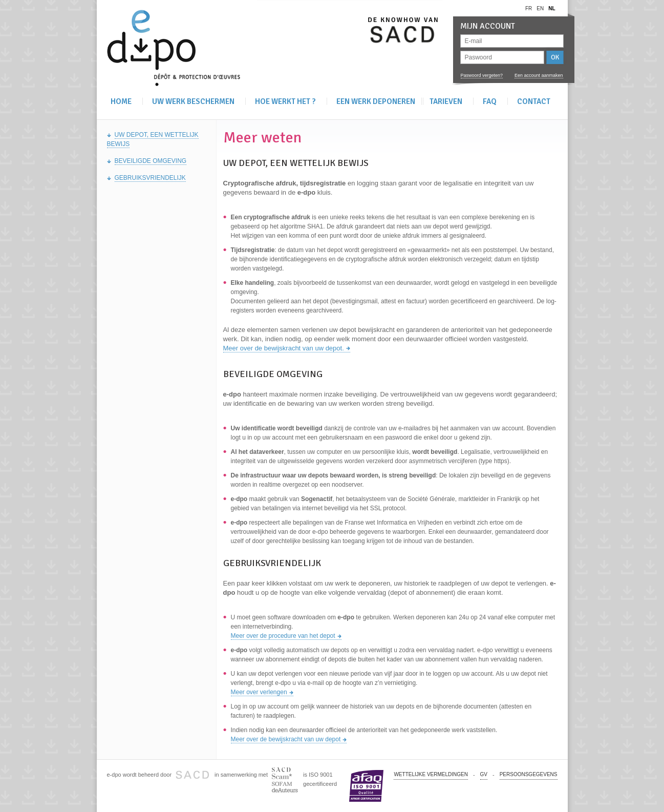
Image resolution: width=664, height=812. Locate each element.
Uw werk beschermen (193, 101)
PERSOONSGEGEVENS (529, 774)
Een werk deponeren (376, 101)
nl (552, 8)
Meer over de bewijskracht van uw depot (286, 739)
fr (529, 8)
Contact (534, 101)
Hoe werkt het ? (285, 101)
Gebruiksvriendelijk (150, 178)
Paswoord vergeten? (482, 75)
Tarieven (446, 101)
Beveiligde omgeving (151, 161)
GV (484, 774)
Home (121, 101)
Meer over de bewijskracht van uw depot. (284, 348)
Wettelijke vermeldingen (431, 774)
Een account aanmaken (539, 75)
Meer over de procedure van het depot (283, 636)
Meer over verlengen (259, 692)
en (540, 8)
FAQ (490, 101)
